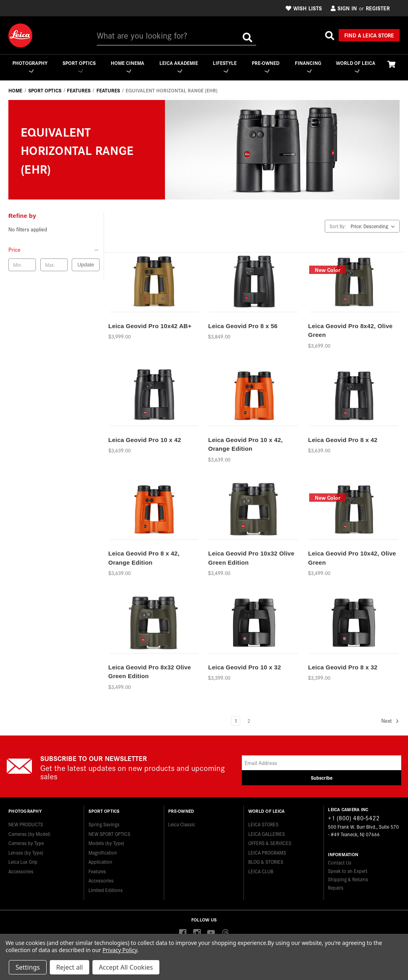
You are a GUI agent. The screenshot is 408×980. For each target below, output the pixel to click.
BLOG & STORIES (266, 860)
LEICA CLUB (261, 869)
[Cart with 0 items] (391, 64)
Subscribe (322, 778)
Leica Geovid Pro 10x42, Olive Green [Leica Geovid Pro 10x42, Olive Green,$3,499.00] (352, 558)
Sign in (344, 8)
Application (100, 860)
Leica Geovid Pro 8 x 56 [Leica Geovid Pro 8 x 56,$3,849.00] (243, 326)
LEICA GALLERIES (267, 831)
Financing (308, 66)
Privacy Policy (120, 950)
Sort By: (338, 226)
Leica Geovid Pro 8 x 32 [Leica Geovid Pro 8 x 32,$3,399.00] (343, 668)
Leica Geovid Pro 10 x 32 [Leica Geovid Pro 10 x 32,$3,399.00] (244, 668)
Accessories (21, 869)
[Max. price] (54, 265)
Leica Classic (182, 822)
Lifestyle (224, 66)
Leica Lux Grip (23, 860)
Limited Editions (106, 887)
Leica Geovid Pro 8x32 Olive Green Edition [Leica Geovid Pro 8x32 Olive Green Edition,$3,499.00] (150, 672)
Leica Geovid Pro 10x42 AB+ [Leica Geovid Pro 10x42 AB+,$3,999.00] (150, 326)
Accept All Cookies (126, 967)
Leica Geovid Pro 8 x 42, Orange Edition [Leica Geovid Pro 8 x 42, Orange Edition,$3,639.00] (144, 558)
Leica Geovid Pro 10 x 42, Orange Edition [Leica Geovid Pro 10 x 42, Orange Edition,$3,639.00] (245, 445)
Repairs (336, 888)
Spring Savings (104, 822)
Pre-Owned (266, 66)
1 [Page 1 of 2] (236, 721)
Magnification (103, 850)
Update (86, 265)
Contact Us (340, 863)
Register (378, 8)
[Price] (54, 250)
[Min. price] (22, 265)
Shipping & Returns (348, 879)
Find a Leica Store (369, 35)
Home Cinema (127, 66)
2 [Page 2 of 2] (249, 721)
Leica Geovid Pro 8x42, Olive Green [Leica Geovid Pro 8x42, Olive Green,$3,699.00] (350, 331)
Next (390, 721)
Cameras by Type (26, 841)
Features (97, 869)
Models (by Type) (106, 841)
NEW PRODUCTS (26, 822)
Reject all (70, 967)
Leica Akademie (178, 66)
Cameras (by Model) (29, 831)
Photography (29, 66)
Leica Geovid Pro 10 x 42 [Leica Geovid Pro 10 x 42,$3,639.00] (145, 440)
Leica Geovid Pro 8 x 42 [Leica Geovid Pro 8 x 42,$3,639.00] (343, 440)
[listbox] (374, 227)
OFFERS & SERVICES (270, 841)
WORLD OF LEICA (356, 66)
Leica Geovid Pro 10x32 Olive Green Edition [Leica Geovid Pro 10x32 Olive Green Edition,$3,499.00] (251, 558)
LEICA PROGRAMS (267, 850)
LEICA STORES (263, 822)
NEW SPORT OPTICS (109, 831)
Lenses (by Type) (26, 850)
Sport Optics (78, 66)
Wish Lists (304, 8)
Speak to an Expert (348, 871)
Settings (28, 967)
